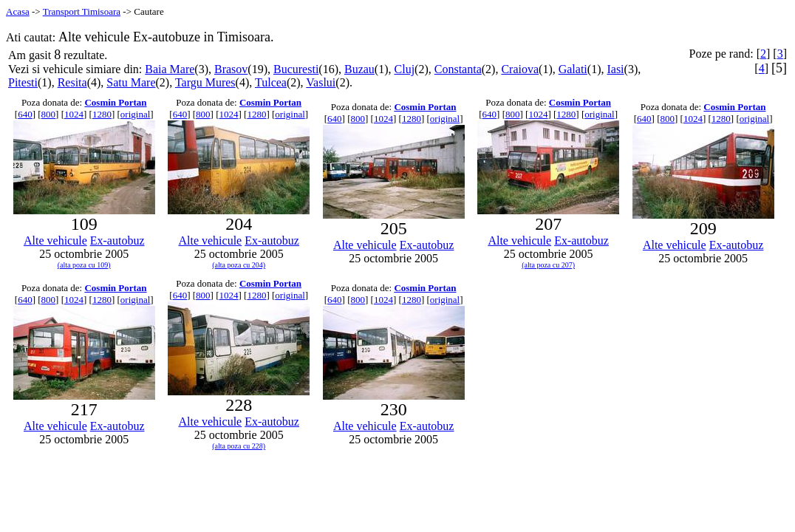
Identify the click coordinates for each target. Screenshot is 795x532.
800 (49, 114)
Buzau (359, 69)
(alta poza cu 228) (239, 446)
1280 (102, 114)
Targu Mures (205, 82)
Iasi (615, 69)
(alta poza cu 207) (548, 265)
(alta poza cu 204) (239, 265)
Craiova (520, 69)
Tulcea (271, 82)
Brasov (231, 69)
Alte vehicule (55, 241)
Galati (573, 69)
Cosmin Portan (115, 102)
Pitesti (23, 82)
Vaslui (321, 82)
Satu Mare (131, 82)
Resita (72, 82)
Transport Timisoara (82, 11)
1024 (74, 114)
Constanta (458, 69)
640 (25, 114)
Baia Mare (170, 69)
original (135, 114)
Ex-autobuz (117, 241)
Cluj (405, 69)
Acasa (18, 11)
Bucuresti (296, 69)
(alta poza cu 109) (84, 265)
